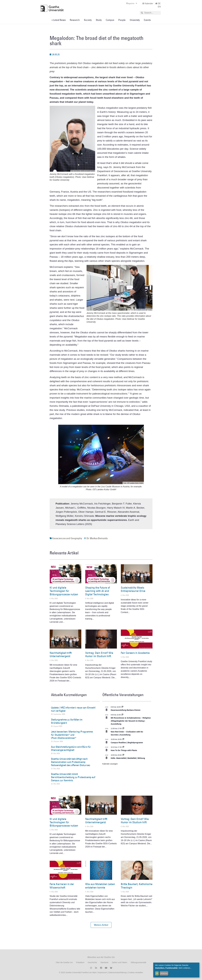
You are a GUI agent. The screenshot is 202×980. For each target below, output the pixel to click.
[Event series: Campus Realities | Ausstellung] (123, 739)
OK (157, 973)
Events (147, 20)
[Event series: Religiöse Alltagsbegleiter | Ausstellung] (122, 715)
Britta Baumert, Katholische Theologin (137, 886)
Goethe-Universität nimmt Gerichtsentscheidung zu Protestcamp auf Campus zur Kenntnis (73, 777)
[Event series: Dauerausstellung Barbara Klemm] (122, 707)
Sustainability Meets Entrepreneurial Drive (133, 589)
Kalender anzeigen (110, 764)
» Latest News (59, 20)
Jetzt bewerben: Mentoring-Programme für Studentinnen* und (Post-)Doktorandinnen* (72, 735)
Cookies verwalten (135, 972)
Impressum (102, 972)
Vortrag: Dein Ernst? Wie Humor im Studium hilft (99, 654)
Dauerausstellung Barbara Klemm (126, 710)
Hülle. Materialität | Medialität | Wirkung (128, 758)
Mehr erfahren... (185, 968)
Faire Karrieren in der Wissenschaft (62, 886)
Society (88, 20)
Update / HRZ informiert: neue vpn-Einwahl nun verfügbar (73, 709)
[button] (101, 925)
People (122, 20)
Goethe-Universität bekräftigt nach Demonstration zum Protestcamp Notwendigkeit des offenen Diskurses (71, 762)
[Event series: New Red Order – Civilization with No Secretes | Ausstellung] (123, 729)
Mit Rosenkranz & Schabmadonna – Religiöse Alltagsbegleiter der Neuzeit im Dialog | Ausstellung (131, 721)
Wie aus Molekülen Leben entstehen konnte (100, 886)
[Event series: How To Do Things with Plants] (123, 747)
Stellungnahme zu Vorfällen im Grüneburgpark (67, 721)
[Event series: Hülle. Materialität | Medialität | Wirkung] (123, 755)
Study (99, 20)
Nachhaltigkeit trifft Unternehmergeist (61, 654)
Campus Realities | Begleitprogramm (127, 743)
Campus (110, 20)
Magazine (132, 3)
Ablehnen (164, 973)
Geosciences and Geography (67, 538)
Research (75, 20)
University (135, 20)
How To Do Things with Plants (124, 750)
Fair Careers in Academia (135, 653)
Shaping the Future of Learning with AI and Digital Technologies (98, 591)
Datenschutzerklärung (117, 972)
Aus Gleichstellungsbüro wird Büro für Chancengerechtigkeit (71, 748)
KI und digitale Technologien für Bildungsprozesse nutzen (64, 591)
